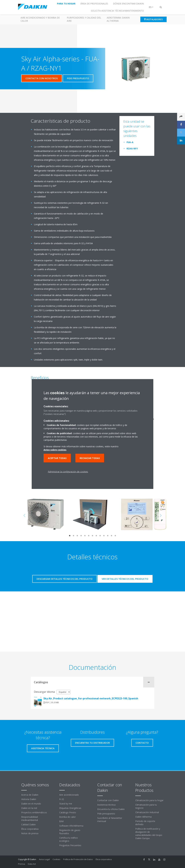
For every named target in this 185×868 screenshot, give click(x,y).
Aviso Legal (44, 859)
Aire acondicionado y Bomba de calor (40, 19)
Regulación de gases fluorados (70, 832)
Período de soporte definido (145, 823)
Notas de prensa (30, 833)
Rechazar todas (90, 458)
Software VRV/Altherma (71, 826)
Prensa (22, 864)
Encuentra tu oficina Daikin (111, 809)
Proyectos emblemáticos (34, 812)
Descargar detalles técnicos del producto (65, 579)
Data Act (32, 864)
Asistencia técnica (106, 805)
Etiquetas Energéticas (70, 808)
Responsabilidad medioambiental (30, 818)
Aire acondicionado (69, 795)
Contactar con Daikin (108, 800)
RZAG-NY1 (132, 148)
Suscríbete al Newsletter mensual (110, 820)
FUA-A (130, 142)
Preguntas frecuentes (70, 845)
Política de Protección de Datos (78, 859)
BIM (61, 821)
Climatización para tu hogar (149, 800)
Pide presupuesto (106, 814)
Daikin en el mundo (31, 804)
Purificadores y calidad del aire (84, 19)
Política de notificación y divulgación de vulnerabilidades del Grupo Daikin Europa (149, 833)
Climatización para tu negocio (146, 806)
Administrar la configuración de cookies (68, 472)
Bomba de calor (67, 817)
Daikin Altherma (143, 817)
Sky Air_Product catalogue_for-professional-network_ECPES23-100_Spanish (91, 698)
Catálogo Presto (68, 812)
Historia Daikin (29, 799)
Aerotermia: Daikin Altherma (118, 19)
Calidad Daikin (28, 824)
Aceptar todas (57, 458)
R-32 (62, 799)
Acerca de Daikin (30, 795)
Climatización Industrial (147, 812)
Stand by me (66, 804)
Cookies (56, 859)
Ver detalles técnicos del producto (125, 579)
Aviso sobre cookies (55, 450)
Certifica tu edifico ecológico (69, 839)
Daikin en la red (29, 808)
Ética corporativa (30, 829)
